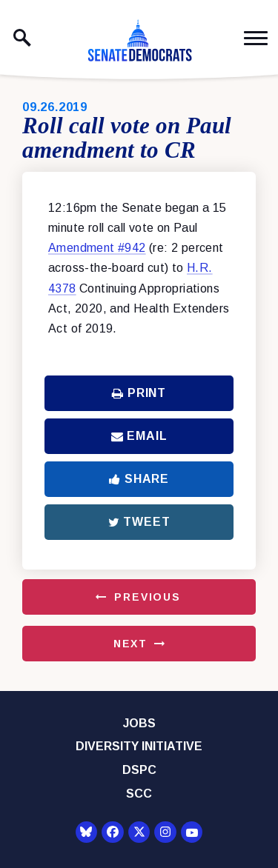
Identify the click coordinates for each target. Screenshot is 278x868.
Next (130, 644)
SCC (139, 794)
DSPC (139, 770)
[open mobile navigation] (256, 38)
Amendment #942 (97, 248)
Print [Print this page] (139, 393)
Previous (148, 597)
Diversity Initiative (139, 746)
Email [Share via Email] (139, 436)
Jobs (139, 723)
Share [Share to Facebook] (139, 479)
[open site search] (22, 38)
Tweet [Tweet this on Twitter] (139, 522)
